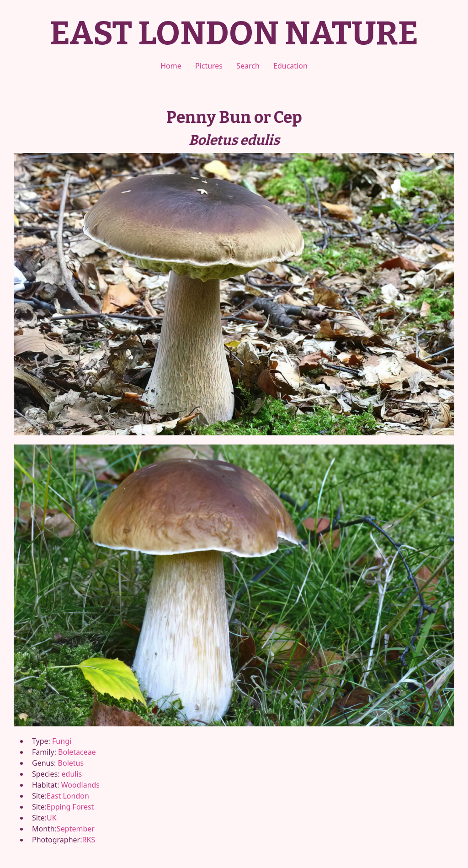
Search (248, 66)
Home (171, 66)
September (76, 829)
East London (68, 796)
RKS (88, 840)
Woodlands (80, 785)
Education (290, 66)
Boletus (71, 763)
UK (52, 818)
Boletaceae (77, 752)
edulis (72, 774)
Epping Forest (70, 807)
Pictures (209, 66)
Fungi (62, 741)
